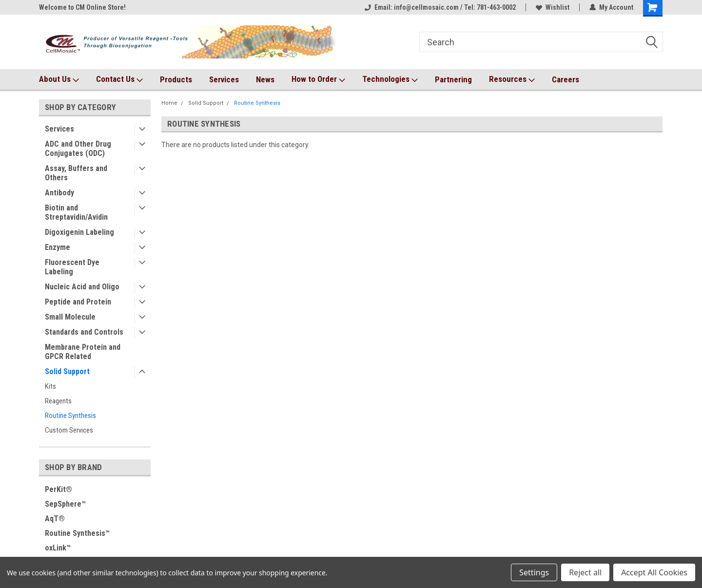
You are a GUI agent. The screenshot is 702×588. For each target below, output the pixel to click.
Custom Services (69, 430)
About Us (59, 79)
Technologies (390, 79)
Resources (512, 79)
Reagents (58, 401)
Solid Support (67, 371)
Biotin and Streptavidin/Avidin (76, 212)
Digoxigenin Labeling (79, 232)
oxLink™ (58, 548)
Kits (50, 386)
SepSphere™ (65, 504)
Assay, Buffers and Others (76, 173)
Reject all (585, 572)
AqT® (55, 519)
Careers (565, 79)
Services (224, 79)
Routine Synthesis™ (77, 533)
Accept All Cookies (654, 572)
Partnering (453, 79)
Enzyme (58, 247)
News (265, 79)
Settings (534, 572)
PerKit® (58, 489)
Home (169, 103)
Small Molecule (70, 317)
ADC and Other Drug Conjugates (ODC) (78, 149)
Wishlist (553, 7)
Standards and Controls (84, 332)
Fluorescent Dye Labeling (72, 267)
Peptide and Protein (78, 302)
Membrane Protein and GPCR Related (83, 352)
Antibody (59, 193)
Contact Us (119, 79)
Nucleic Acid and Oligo (82, 287)
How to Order (318, 79)
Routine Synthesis (70, 416)
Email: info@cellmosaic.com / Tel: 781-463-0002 (440, 7)
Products (176, 79)
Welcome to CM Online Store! (82, 7)
